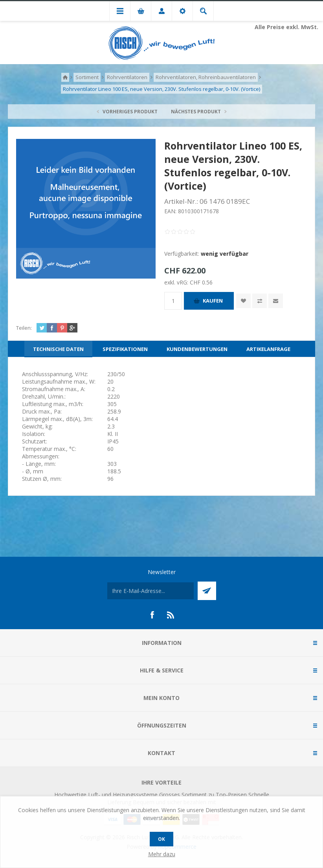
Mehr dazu (162, 854)
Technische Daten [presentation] (58, 349)
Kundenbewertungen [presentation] (197, 349)
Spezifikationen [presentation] (125, 349)
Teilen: (24, 328)
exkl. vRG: (177, 282)
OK (161, 839)
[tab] (58, 349)
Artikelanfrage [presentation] (268, 349)
